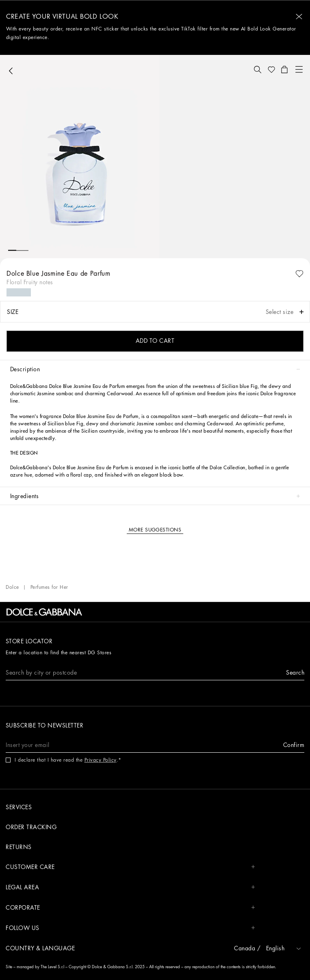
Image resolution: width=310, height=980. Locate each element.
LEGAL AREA (130, 887)
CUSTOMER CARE (130, 867)
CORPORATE (130, 908)
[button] (299, 16)
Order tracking (31, 827)
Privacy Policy (101, 760)
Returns (19, 847)
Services (19, 807)
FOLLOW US (130, 928)
